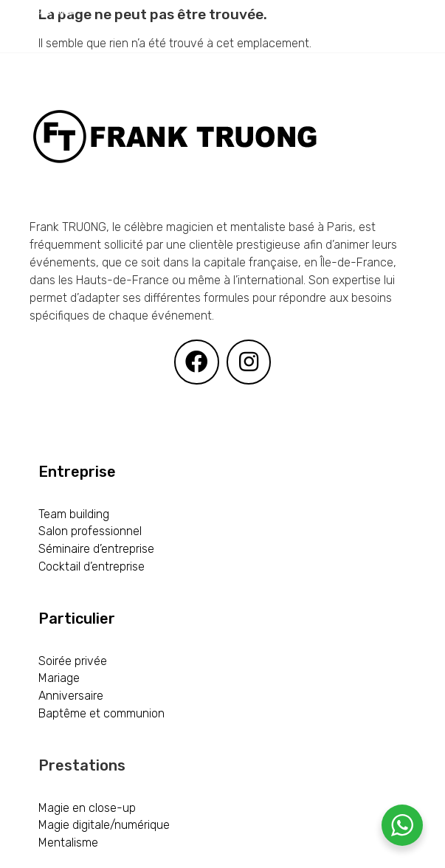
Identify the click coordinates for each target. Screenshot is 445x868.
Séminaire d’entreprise (96, 549)
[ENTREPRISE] (99, 78)
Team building (74, 514)
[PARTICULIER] (207, 78)
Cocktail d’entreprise (92, 566)
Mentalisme (68, 843)
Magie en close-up (87, 808)
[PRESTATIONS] (205, 37)
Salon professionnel (90, 531)
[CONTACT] (216, 120)
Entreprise (77, 472)
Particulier (77, 619)
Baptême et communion (101, 713)
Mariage (59, 678)
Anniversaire (71, 696)
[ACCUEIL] (104, 37)
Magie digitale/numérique (104, 825)
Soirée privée (73, 661)
